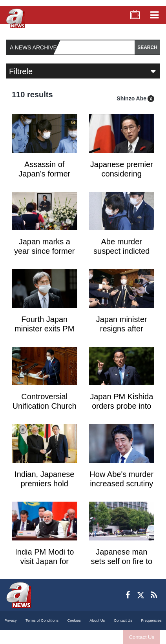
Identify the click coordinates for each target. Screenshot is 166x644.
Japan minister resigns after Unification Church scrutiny (121, 333)
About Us (97, 620)
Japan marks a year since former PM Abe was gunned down (45, 256)
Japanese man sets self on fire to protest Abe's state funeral (122, 566)
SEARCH (147, 47)
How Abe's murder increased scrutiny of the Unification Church (121, 488)
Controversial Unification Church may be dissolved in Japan (45, 411)
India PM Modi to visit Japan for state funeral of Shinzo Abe (44, 566)
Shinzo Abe (131, 98)
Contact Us (142, 637)
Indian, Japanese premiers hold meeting (44, 484)
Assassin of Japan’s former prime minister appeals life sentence (44, 179)
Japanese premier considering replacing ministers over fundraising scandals (122, 179)
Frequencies (151, 620)
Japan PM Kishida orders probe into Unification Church (121, 406)
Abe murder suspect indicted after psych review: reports (121, 256)
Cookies (74, 620)
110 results (32, 95)
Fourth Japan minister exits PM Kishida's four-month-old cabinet (45, 333)
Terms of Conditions (42, 620)
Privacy (10, 620)
